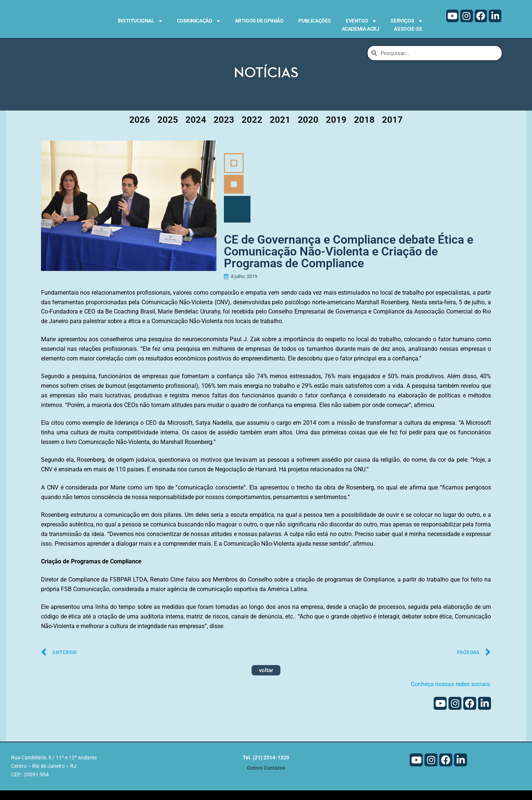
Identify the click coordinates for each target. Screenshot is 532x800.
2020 (308, 129)
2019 (336, 129)
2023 (224, 129)
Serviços (406, 21)
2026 (140, 129)
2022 (252, 129)
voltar (266, 680)
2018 (364, 129)
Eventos (361, 21)
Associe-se (408, 29)
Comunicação (199, 21)
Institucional (140, 21)
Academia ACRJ (361, 29)
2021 (280, 129)
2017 (392, 129)
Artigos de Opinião (259, 21)
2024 (196, 129)
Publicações (315, 21)
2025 (168, 129)
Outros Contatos (266, 778)
